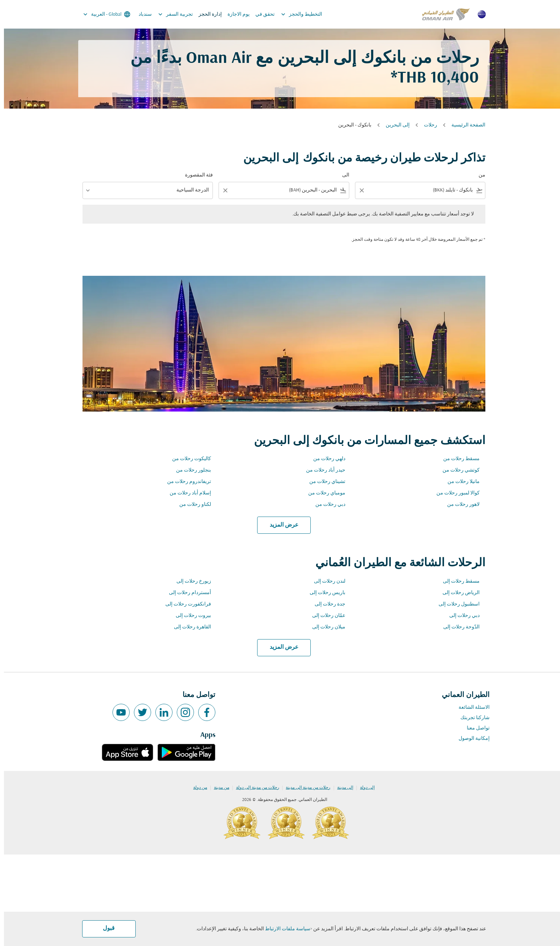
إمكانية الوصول (470, 739)
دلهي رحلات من (325, 459)
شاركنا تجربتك (471, 718)
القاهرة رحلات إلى (189, 627)
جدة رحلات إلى (326, 604)
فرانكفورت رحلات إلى (184, 604)
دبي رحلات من (326, 505)
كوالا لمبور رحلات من (454, 493)
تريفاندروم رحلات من (185, 482)
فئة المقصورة (195, 175)
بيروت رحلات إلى (189, 616)
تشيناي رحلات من (323, 482)
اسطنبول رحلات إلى (455, 604)
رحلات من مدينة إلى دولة (254, 788)
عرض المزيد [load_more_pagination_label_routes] (280, 525)
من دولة (196, 788)
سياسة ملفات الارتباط (284, 929)
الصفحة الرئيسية (464, 125)
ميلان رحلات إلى (325, 627)
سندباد (141, 14)
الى (342, 175)
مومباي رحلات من (323, 493)
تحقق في (261, 14)
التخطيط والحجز (296, 14)
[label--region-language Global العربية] (102, 14)
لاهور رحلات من (459, 505)
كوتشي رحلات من (457, 470)
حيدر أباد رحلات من (322, 470)
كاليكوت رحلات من (188, 459)
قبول (105, 928)
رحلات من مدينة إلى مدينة (304, 788)
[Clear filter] (357, 190)
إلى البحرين (394, 125)
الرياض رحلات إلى (457, 593)
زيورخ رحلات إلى (190, 581)
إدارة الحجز (206, 14)
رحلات (427, 125)
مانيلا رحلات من (460, 482)
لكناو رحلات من (191, 505)
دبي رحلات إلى (461, 616)
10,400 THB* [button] (431, 78)
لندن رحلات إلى (326, 581)
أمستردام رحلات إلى (186, 593)
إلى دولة (363, 788)
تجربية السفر (170, 14)
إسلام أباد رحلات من (186, 493)
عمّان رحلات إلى (325, 616)
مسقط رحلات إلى (457, 581)
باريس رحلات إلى (324, 593)
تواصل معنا (474, 728)
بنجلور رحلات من (190, 470)
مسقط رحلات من (457, 459)
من (478, 175)
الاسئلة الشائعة (470, 708)
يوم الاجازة (235, 14)
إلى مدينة (341, 788)
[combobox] (421, 190)
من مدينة (218, 788)
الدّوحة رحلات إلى (457, 627)
